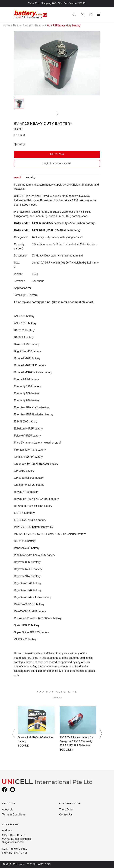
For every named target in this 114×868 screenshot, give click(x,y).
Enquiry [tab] (30, 178)
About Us (8, 810)
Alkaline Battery (34, 26)
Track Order (66, 810)
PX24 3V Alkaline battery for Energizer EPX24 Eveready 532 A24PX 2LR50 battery (76, 741)
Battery (17, 26)
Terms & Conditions (14, 815)
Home (6, 26)
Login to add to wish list (57, 163)
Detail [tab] (18, 178)
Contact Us (66, 815)
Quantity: (20, 144)
